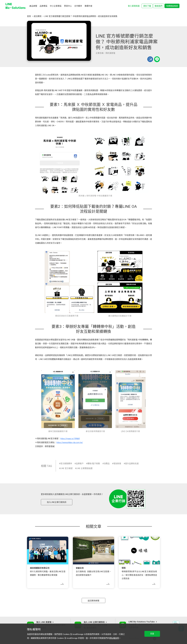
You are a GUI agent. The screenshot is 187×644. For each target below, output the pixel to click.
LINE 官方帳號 (66, 468)
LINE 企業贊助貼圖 (84, 468)
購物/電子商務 (94, 464)
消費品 (107, 464)
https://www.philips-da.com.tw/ (70, 442)
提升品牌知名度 (132, 464)
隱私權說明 (114, 638)
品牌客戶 (80, 464)
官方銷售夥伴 (66, 464)
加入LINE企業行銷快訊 (57, 502)
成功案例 (38, 16)
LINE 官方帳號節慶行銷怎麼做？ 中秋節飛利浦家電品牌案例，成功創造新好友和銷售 (81, 16)
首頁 (29, 16)
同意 (152, 634)
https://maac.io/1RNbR (70, 439)
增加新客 (117, 464)
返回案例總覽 (94, 601)
